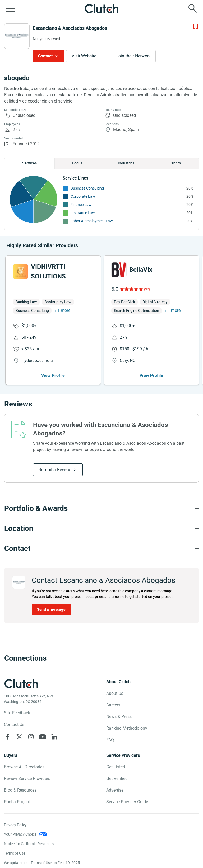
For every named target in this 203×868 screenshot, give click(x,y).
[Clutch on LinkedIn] (54, 737)
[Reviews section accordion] (101, 404)
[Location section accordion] (101, 528)
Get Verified (117, 779)
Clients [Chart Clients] (175, 163)
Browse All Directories (24, 767)
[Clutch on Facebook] (8, 737)
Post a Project (17, 802)
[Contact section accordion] (101, 549)
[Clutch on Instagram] (31, 737)
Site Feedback (17, 713)
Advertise (115, 790)
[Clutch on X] (19, 737)
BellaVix (141, 270)
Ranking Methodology (127, 728)
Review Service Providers (27, 779)
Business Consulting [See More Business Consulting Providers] (87, 188)
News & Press (119, 717)
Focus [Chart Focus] (77, 163)
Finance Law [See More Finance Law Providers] (81, 205)
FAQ (110, 740)
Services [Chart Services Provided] (29, 163)
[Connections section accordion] (101, 658)
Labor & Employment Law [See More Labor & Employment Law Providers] (92, 221)
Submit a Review (55, 470)
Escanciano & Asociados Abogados (70, 28)
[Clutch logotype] (21, 683)
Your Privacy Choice (20, 834)
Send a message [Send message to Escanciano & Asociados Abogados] (51, 609)
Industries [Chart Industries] (126, 163)
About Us (115, 693)
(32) (147, 289)
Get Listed (116, 767)
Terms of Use (15, 853)
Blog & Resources (20, 790)
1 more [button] (64, 310)
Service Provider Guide (127, 802)
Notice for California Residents (29, 844)
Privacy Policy (15, 825)
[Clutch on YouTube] (43, 737)
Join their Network (133, 56)
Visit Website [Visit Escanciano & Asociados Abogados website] (84, 56)
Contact (45, 56)
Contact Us (14, 724)
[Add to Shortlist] (196, 27)
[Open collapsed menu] (10, 8)
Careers (113, 705)
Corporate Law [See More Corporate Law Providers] (83, 196)
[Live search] (193, 8)
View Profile (53, 375)
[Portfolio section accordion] (101, 508)
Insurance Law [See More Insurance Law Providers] (83, 213)
